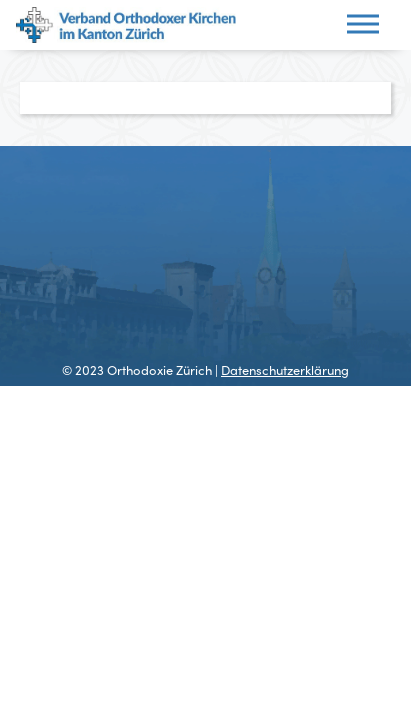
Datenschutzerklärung (285, 369)
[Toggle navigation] (363, 25)
